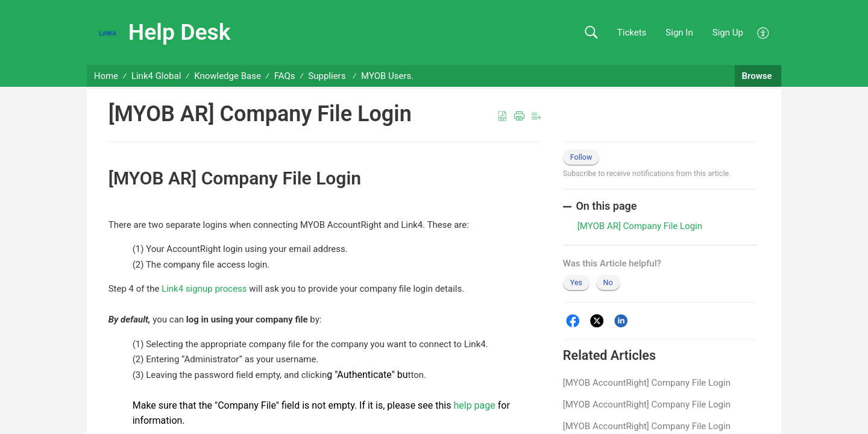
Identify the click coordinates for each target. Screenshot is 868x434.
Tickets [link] (632, 33)
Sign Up (728, 33)
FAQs (285, 76)
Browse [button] (758, 76)
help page (474, 405)
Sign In (679, 33)
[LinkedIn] (621, 321)
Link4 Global (156, 76)
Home (106, 76)
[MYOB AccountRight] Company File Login (647, 383)
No (608, 282)
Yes (576, 282)
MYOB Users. (387, 76)
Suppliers (328, 76)
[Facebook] (573, 321)
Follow (581, 157)
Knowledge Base (228, 76)
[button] (591, 33)
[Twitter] (597, 321)
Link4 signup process (204, 289)
